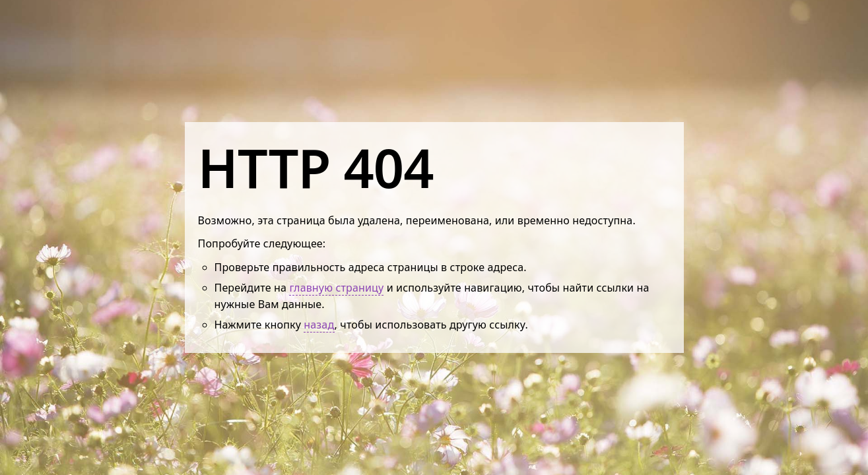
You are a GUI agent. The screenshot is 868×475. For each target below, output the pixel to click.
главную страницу (336, 288)
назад (319, 325)
